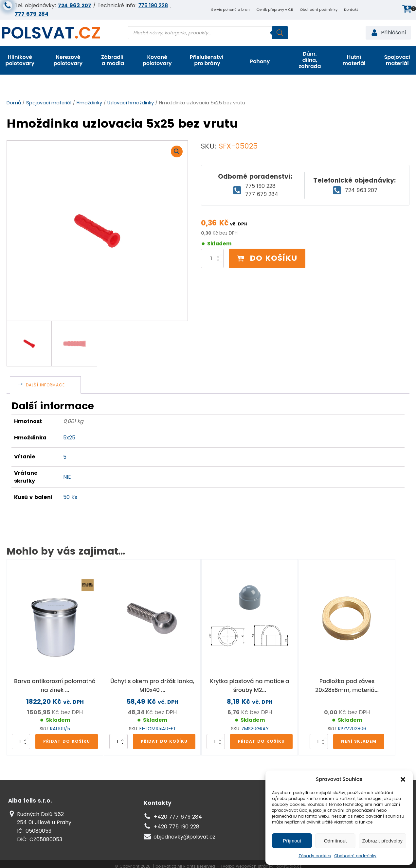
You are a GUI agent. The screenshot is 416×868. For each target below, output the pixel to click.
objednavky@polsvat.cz (184, 837)
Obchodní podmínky (355, 856)
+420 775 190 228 (176, 827)
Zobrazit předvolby (382, 841)
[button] (403, 779)
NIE (67, 477)
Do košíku (267, 258)
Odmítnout (335, 841)
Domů (14, 103)
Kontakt (351, 9)
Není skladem (359, 741)
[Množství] (212, 258)
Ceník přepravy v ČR (275, 9)
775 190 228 (153, 5)
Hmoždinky (89, 103)
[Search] (280, 33)
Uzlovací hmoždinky (131, 103)
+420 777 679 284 (178, 817)
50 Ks (70, 497)
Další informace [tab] (45, 385)
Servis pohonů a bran (230, 9)
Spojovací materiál (49, 103)
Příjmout (292, 841)
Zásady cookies (315, 856)
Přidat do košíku (67, 741)
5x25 (69, 438)
